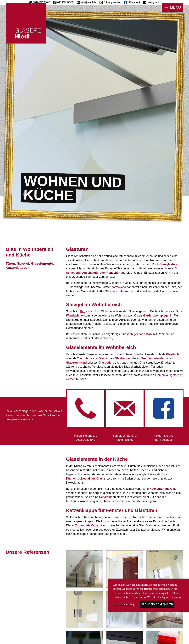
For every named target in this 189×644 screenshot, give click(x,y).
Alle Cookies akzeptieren (157, 604)
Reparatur (105, 497)
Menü (175, 7)
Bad (83, 311)
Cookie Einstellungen (125, 604)
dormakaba (119, 287)
